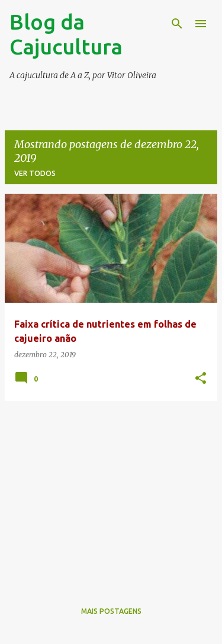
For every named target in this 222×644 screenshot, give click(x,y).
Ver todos (35, 173)
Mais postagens (111, 611)
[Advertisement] (111, 494)
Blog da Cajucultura (66, 34)
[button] (201, 379)
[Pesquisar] (177, 24)
